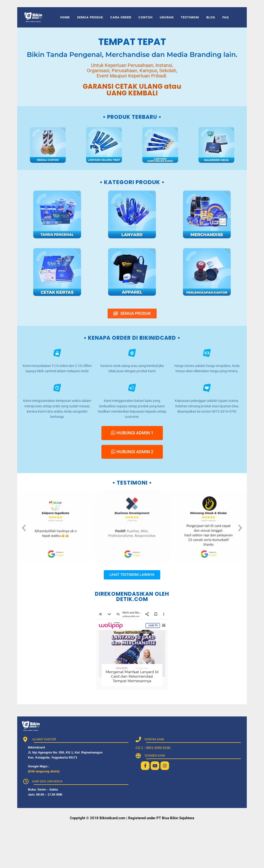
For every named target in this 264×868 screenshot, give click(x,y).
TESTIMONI (190, 17)
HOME (65, 17)
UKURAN (167, 17)
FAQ (226, 17)
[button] (24, 528)
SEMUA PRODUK (90, 17)
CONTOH (146, 17)
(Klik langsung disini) (44, 771)
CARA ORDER (121, 17)
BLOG (211, 17)
